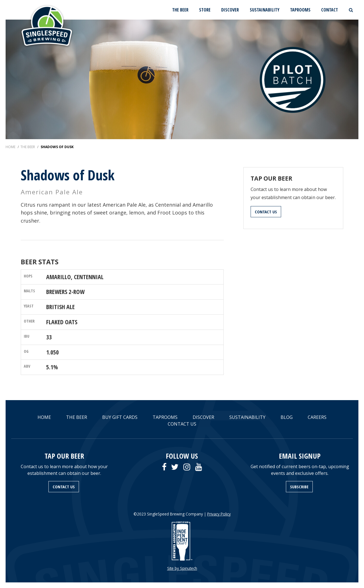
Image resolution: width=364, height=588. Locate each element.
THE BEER (180, 10)
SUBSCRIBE (299, 487)
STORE (205, 10)
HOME (44, 417)
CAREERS (317, 417)
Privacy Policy (219, 514)
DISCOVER (230, 10)
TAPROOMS (300, 10)
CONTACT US (266, 212)
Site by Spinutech (182, 568)
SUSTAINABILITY (265, 10)
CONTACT (330, 10)
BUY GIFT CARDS (120, 417)
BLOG (287, 417)
